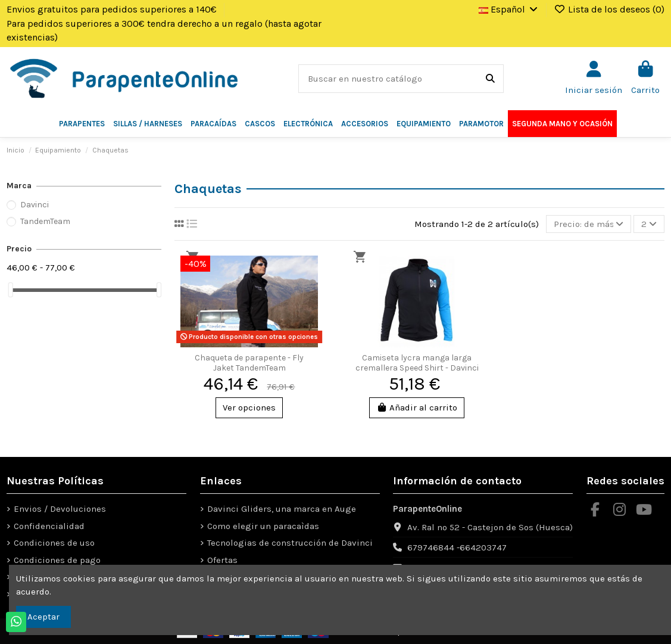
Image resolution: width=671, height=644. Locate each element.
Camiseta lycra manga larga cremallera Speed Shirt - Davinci (417, 363)
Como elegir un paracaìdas (263, 526)
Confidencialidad (49, 526)
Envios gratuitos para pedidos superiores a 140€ (113, 9)
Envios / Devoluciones (60, 509)
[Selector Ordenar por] (589, 224)
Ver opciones (249, 407)
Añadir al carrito (417, 407)
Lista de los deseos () (609, 9)
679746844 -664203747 (457, 547)
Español (509, 9)
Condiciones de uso (54, 543)
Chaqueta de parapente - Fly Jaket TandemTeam (249, 363)
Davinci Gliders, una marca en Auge (282, 509)
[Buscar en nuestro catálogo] (490, 79)
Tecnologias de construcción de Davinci (290, 543)
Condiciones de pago (57, 560)
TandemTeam (45, 221)
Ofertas (222, 560)
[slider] (11, 290)
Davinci (35, 205)
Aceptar (43, 617)
